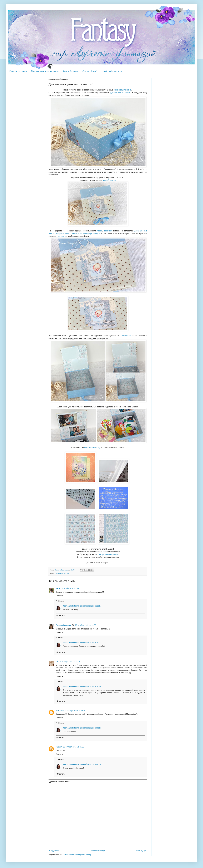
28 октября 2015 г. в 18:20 (90, 687)
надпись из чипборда (82, 233)
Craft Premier (125, 336)
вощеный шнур (63, 233)
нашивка (62, 236)
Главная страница (18, 71)
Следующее (54, 851)
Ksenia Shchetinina (71, 606)
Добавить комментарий (60, 782)
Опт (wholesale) (90, 71)
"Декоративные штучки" (120, 93)
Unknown (60, 711)
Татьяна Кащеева (63, 625)
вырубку (108, 231)
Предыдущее (141, 851)
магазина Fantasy (92, 448)
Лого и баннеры (71, 71)
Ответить (59, 596)
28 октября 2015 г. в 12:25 (90, 606)
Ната (58, 588)
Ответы (61, 601)
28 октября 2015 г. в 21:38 (74, 747)
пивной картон (109, 180)
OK (57, 662)
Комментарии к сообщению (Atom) (77, 855)
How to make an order (112, 71)
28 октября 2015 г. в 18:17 (90, 643)
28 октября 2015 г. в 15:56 (86, 625)
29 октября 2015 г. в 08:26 (90, 728)
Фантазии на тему (63, 573)
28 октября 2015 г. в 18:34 (75, 711)
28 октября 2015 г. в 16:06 (70, 662)
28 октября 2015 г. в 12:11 (71, 588)
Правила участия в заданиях (45, 71)
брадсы (97, 233)
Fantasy (59, 747)
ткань (100, 231)
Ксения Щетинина (123, 90)
